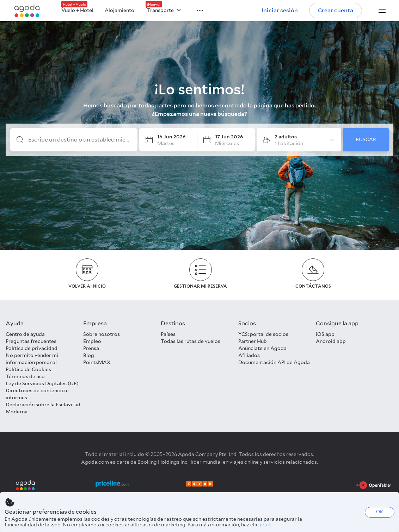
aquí (265, 525)
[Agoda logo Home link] (27, 11)
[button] (196, 10)
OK (380, 512)
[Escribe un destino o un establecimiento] (79, 140)
